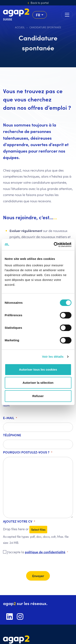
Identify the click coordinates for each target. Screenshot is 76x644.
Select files (38, 529)
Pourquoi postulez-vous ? (28, 452)
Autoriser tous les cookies (38, 369)
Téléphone (12, 435)
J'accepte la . (38, 552)
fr (38, 15)
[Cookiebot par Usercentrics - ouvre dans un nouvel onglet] (54, 245)
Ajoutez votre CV (19, 522)
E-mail (10, 418)
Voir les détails (53, 357)
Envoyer (38, 576)
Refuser (38, 396)
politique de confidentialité (45, 552)
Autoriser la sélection (38, 383)
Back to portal (40, 3)
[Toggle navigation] (67, 15)
